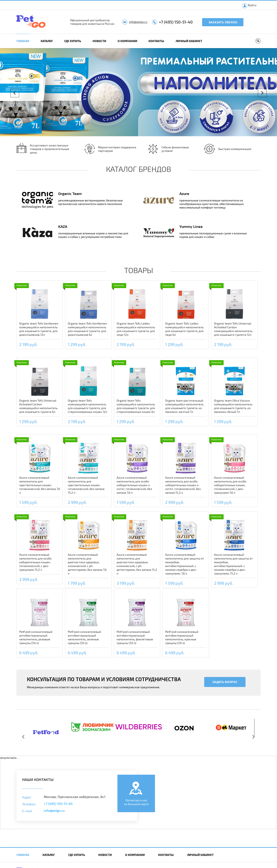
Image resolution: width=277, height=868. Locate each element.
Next (262, 93)
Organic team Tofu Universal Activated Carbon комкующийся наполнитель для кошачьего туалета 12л (233, 329)
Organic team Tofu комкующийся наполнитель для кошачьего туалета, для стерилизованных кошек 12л (88, 406)
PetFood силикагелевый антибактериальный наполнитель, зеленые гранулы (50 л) (84, 637)
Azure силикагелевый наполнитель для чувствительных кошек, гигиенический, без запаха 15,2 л (86, 485)
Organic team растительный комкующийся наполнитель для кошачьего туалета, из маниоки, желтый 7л (184, 406)
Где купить (73, 41)
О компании (127, 41)
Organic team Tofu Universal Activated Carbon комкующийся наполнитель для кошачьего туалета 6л (38, 406)
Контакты (156, 41)
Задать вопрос (225, 682)
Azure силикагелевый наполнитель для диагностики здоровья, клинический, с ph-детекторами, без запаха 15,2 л (137, 564)
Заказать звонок (223, 22)
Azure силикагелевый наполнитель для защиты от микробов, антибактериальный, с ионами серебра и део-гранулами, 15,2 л (233, 564)
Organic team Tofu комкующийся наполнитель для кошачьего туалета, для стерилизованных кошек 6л (136, 406)
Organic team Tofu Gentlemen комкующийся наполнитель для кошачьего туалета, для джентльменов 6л (87, 329)
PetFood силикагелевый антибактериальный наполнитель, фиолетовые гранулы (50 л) (135, 637)
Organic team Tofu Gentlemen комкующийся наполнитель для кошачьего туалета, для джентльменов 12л (39, 329)
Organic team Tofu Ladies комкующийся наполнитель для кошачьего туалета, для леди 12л (136, 329)
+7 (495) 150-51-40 (176, 22)
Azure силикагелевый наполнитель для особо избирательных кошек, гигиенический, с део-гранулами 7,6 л (230, 485)
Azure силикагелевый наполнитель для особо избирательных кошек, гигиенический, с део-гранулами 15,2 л (35, 562)
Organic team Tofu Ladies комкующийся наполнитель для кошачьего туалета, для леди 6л (184, 329)
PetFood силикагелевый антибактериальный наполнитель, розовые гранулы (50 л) (36, 637)
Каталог (47, 41)
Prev (15, 93)
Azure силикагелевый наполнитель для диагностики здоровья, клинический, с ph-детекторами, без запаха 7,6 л (87, 564)
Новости (99, 41)
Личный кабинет (189, 41)
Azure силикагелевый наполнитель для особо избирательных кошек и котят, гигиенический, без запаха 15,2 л (183, 485)
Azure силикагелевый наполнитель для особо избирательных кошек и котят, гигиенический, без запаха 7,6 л (134, 485)
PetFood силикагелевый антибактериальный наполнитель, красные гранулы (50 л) (182, 637)
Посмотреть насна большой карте (136, 802)
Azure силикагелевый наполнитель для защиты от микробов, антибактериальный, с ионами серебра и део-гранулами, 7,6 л (185, 564)
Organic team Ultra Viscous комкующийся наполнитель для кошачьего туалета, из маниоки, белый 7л (233, 406)
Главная (23, 41)
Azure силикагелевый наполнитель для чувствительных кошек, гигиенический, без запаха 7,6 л (40, 485)
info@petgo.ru (138, 22)
